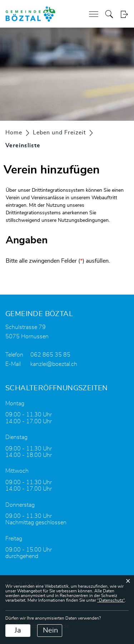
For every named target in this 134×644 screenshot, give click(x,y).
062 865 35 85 (50, 355)
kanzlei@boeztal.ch (54, 364)
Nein (50, 630)
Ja (18, 630)
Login (124, 14)
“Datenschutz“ (111, 600)
